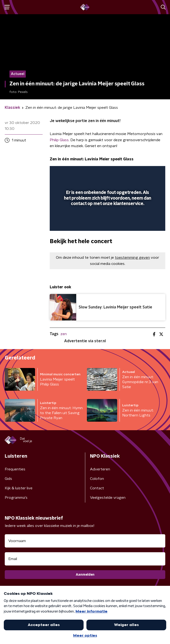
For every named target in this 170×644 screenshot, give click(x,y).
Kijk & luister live (19, 488)
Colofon (97, 479)
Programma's (16, 498)
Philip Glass (59, 140)
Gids (8, 479)
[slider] (107, 222)
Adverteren (100, 469)
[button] (7, 7)
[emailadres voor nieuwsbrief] (85, 559)
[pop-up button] (140, 173)
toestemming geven (132, 258)
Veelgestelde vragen (108, 498)
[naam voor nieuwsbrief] (85, 541)
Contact (97, 488)
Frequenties (15, 469)
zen (64, 334)
